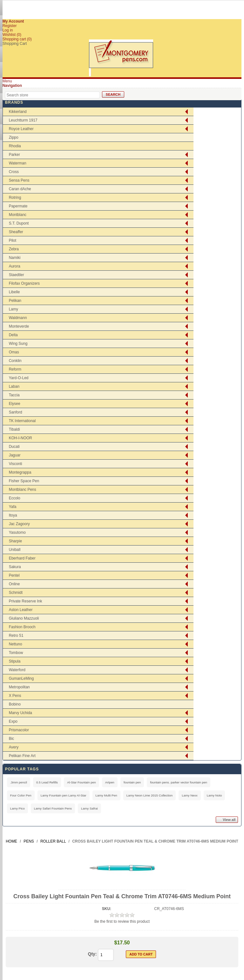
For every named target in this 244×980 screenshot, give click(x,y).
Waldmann (18, 318)
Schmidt (16, 593)
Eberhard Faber (22, 558)
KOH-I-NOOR (20, 438)
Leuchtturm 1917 (23, 120)
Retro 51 (16, 636)
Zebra (14, 249)
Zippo (14, 137)
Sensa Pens (19, 180)
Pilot (13, 240)
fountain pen (132, 782)
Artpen (110, 782)
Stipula (15, 661)
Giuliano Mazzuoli (24, 618)
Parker (14, 155)
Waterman (18, 163)
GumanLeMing (21, 678)
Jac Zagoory (19, 524)
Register (10, 26)
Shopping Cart (15, 44)
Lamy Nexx (190, 795)
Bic (12, 739)
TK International (22, 421)
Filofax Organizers (24, 283)
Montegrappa (20, 472)
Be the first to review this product (122, 921)
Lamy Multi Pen (106, 795)
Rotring (15, 198)
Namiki (15, 258)
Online (14, 584)
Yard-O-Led (19, 378)
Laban (14, 386)
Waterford (17, 670)
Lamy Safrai (89, 808)
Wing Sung (18, 344)
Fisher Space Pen (24, 481)
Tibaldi (14, 429)
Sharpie (15, 541)
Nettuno (16, 644)
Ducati (14, 447)
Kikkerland (18, 112)
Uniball (15, 550)
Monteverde (19, 326)
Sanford (16, 412)
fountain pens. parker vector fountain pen (179, 782)
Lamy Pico (17, 808)
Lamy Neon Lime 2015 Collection (149, 795)
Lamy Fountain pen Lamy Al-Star (64, 795)
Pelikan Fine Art (22, 756)
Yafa (13, 507)
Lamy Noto (214, 795)
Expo (13, 721)
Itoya (13, 515)
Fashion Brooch (22, 627)
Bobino (15, 704)
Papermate (18, 206)
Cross (14, 172)
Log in (8, 30)
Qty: (92, 954)
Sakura (15, 567)
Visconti (16, 464)
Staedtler (17, 275)
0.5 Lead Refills (47, 782)
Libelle (14, 292)
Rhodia (15, 146)
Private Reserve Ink (26, 601)
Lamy (14, 309)
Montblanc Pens (23, 490)
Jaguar (15, 455)
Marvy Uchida (20, 713)
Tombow (16, 653)
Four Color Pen (21, 795)
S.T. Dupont (19, 223)
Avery (14, 747)
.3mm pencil (19, 782)
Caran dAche (20, 189)
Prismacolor (19, 730)
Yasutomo (17, 532)
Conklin (15, 361)
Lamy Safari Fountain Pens (53, 808)
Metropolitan (19, 687)
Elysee (15, 404)
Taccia (14, 395)
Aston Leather (21, 610)
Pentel (14, 575)
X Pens (15, 696)
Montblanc (18, 215)
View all (229, 820)
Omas (14, 352)
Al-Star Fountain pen (81, 782)
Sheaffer (16, 232)
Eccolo (15, 498)
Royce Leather (21, 129)
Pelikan (15, 301)
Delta (13, 335)
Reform (15, 369)
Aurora (15, 266)
